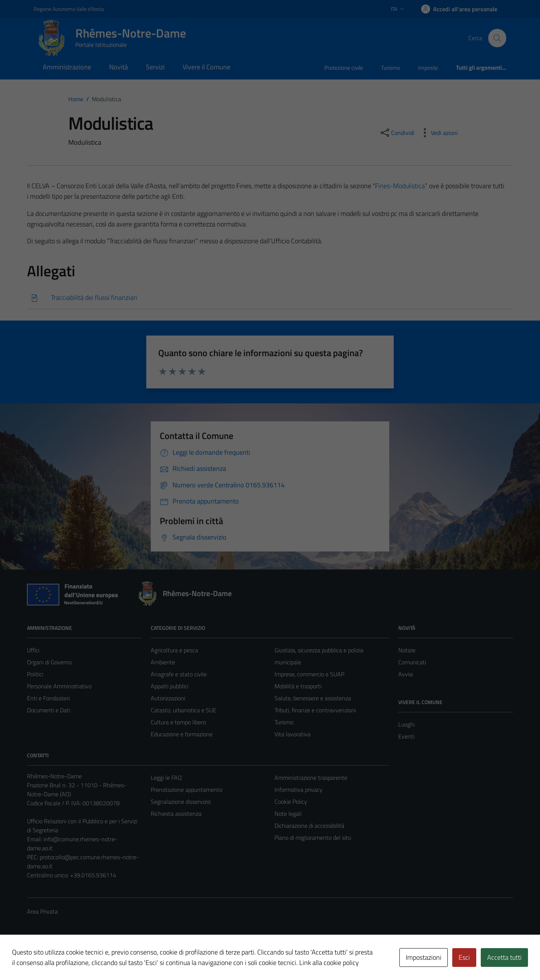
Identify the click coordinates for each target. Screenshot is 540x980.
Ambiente (163, 662)
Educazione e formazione (182, 734)
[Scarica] (270, 298)
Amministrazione (67, 67)
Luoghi (406, 724)
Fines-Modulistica (400, 186)
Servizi (155, 67)
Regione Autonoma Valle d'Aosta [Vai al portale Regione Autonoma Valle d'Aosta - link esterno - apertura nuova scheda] (69, 9)
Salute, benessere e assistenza (313, 698)
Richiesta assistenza (176, 814)
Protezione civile (344, 68)
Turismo (391, 68)
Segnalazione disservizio (181, 802)
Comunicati (412, 662)
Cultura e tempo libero (178, 722)
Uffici (33, 650)
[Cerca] (497, 38)
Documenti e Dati (49, 710)
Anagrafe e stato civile (179, 674)
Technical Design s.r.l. (78, 958)
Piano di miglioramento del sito (313, 838)
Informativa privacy (298, 790)
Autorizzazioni (168, 698)
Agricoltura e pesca (174, 650)
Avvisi (406, 674)
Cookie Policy (291, 802)
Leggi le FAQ (166, 778)
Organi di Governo (49, 662)
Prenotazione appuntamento (187, 790)
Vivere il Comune (206, 67)
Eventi (406, 736)
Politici (35, 674)
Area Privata (42, 911)
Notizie (407, 650)
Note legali (288, 814)
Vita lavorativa (292, 734)
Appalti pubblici (169, 686)
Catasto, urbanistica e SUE (184, 710)
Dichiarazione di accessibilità (309, 826)
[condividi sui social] (397, 133)
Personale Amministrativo (59, 686)
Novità (118, 67)
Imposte (428, 68)
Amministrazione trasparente (311, 778)
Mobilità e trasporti (298, 686)
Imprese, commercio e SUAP (309, 674)
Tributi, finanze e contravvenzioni (315, 710)
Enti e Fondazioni (48, 698)
